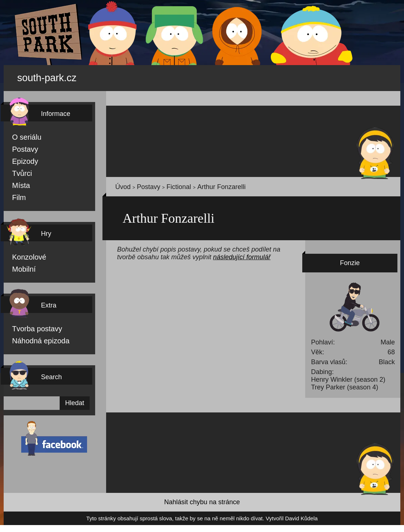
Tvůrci (19, 170)
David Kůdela (268, 518)
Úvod (120, 183)
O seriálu (22, 132)
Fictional (162, 183)
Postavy (21, 145)
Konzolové (24, 254)
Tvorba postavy (29, 327)
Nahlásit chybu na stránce (202, 502)
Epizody (21, 157)
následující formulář (151, 255)
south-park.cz (57, 76)
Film (17, 195)
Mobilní (21, 267)
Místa (18, 182)
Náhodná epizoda (31, 339)
